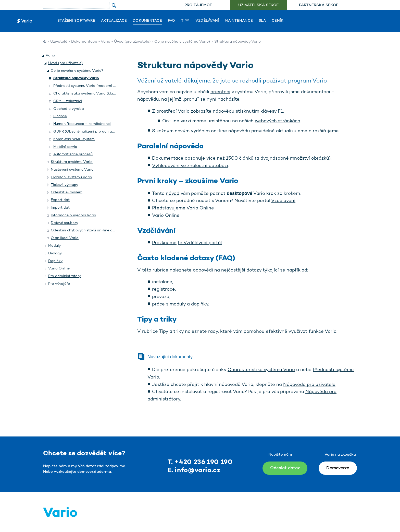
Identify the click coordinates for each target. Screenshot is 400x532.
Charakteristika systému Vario (261, 370)
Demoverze (338, 468)
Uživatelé (59, 42)
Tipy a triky (171, 332)
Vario (105, 42)
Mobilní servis (65, 147)
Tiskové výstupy (64, 185)
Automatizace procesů (73, 154)
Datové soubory (64, 223)
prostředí (167, 112)
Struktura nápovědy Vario (76, 78)
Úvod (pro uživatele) (132, 42)
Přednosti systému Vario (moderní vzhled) (89, 86)
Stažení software (76, 21)
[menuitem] (198, 5)
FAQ (172, 21)
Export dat (60, 200)
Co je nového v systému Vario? (182, 42)
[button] (43, 56)
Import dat (60, 208)
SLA (262, 21)
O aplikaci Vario (65, 238)
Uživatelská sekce (258, 5)
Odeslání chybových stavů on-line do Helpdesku (92, 230)
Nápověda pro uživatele (309, 385)
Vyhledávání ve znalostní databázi (190, 166)
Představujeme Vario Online (183, 208)
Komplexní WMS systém (74, 139)
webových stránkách (278, 121)
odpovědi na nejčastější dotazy (227, 270)
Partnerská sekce (319, 5)
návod (173, 194)
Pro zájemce (198, 5)
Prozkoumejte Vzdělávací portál (187, 243)
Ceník (278, 21)
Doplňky (55, 261)
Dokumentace (147, 21)
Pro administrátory (65, 276)
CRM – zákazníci (68, 101)
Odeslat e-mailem (67, 192)
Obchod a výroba (69, 109)
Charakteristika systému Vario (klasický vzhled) (94, 94)
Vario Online (166, 216)
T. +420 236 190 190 (200, 462)
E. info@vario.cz (194, 471)
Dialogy (55, 253)
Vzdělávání (207, 21)
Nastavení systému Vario (72, 170)
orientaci (220, 92)
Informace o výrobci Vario (73, 215)
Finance (60, 116)
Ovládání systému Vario (71, 177)
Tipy (185, 21)
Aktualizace (114, 21)
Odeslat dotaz (285, 468)
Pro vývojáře (59, 284)
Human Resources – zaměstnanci (82, 124)
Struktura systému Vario (72, 162)
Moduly (54, 246)
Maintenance (239, 21)
